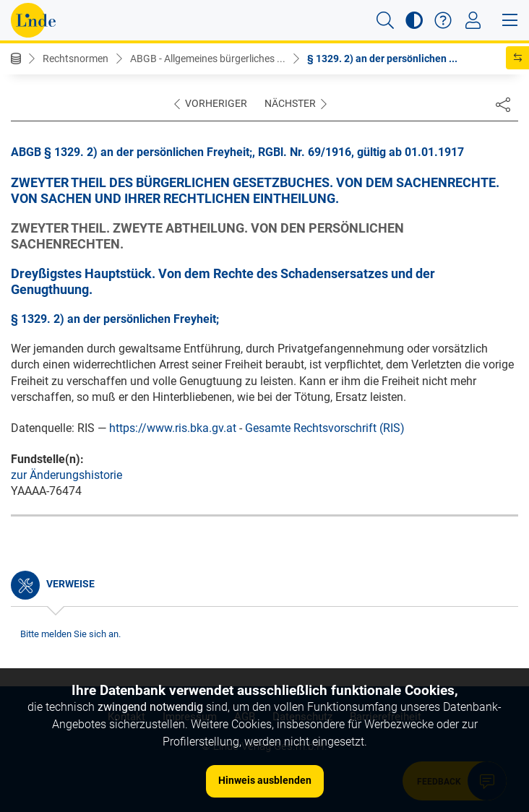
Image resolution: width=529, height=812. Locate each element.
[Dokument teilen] (503, 104)
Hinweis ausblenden (265, 780)
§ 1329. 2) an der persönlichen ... (382, 59)
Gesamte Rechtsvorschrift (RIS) (325, 428)
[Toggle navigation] (473, 20)
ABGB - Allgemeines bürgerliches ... (208, 59)
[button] (385, 20)
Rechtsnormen (76, 59)
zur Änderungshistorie (66, 475)
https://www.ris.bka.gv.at (173, 428)
